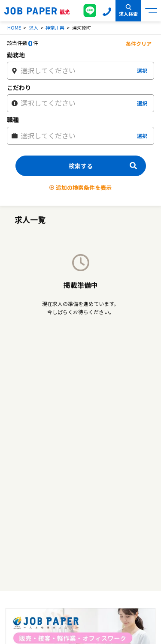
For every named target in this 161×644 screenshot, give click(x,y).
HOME (14, 27)
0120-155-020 (107, 11)
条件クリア (139, 43)
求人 (33, 27)
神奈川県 (55, 27)
